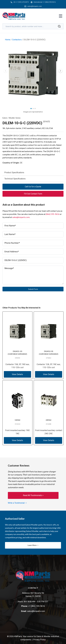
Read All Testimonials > (33, 495)
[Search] (59, 26)
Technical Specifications (15, 179)
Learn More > (33, 545)
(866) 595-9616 (53, 214)
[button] (60, 71)
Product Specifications (14, 172)
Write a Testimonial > (17, 503)
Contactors (17, 40)
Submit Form (33, 289)
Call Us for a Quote (33, 187)
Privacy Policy (39, 640)
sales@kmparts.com (35, 6)
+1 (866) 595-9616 (49, 2)
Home (8, 40)
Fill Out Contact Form (33, 194)
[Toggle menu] (61, 16)
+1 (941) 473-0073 (22, 2)
